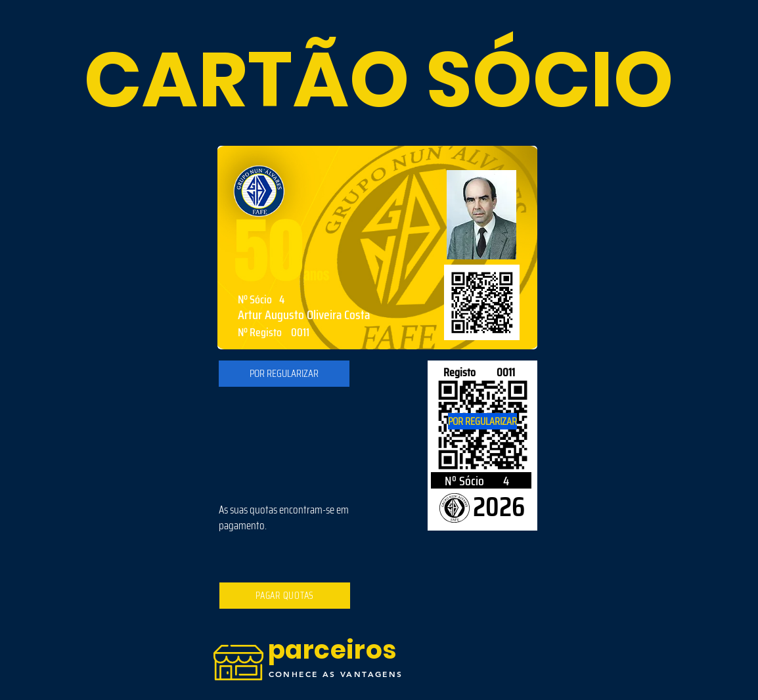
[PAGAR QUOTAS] (285, 596)
